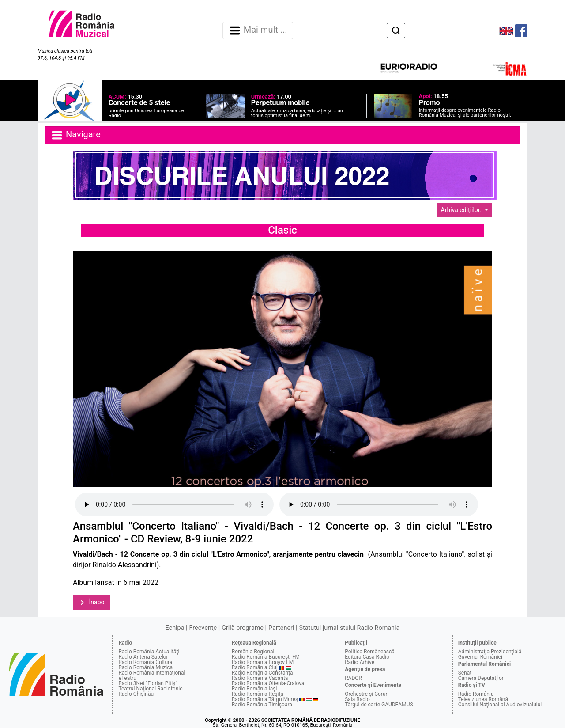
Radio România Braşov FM (263, 662)
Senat (465, 673)
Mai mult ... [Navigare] (258, 30)
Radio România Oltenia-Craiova (268, 683)
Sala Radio (357, 699)
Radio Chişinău (136, 694)
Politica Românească (370, 652)
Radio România (476, 694)
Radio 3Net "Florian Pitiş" (148, 683)
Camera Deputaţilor (481, 678)
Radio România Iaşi (254, 689)
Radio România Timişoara (262, 705)
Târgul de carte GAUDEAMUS (379, 705)
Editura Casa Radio (367, 657)
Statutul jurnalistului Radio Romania (349, 628)
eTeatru (127, 678)
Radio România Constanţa (262, 673)
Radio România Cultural (146, 662)
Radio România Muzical (146, 667)
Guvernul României (480, 657)
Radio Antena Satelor (143, 657)
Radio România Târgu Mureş (265, 699)
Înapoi (91, 603)
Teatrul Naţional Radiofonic (150, 689)
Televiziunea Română (483, 699)
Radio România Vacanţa (260, 678)
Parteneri (281, 628)
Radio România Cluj (255, 667)
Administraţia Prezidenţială (490, 652)
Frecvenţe (203, 628)
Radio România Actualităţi (149, 652)
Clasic (282, 230)
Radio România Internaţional (152, 673)
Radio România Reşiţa (258, 694)
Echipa (175, 628)
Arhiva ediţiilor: (462, 210)
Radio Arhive (360, 662)
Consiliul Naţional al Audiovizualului (500, 705)
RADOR (353, 678)
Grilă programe (243, 628)
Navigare (75, 135)
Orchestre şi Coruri (367, 694)
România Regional (253, 652)
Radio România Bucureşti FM (266, 657)
